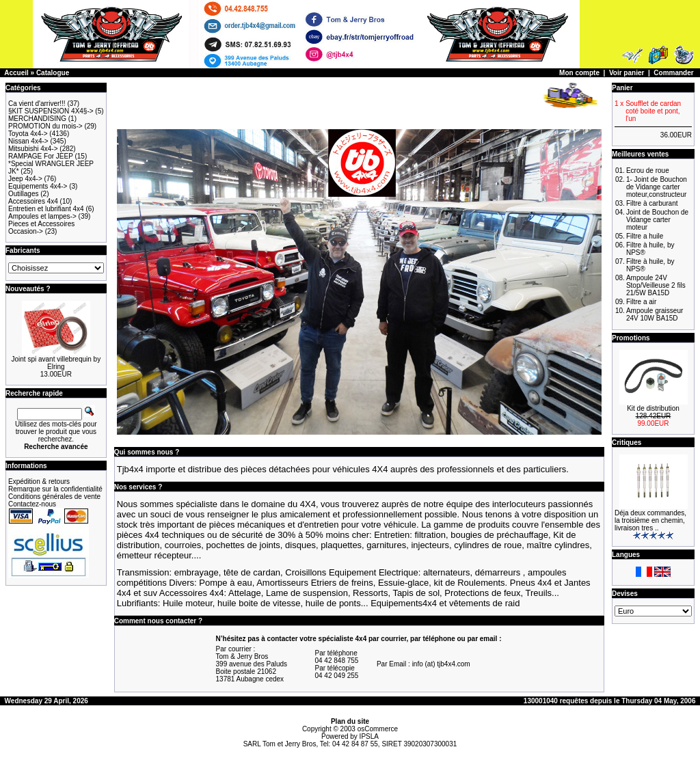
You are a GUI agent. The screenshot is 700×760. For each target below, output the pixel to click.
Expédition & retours (39, 481)
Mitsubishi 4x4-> (33, 149)
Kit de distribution (653, 408)
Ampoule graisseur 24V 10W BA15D (655, 314)
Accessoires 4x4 (33, 201)
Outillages (23, 194)
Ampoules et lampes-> (42, 216)
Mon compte (579, 73)
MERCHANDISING (37, 119)
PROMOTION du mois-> (45, 126)
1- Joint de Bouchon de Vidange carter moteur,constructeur (657, 187)
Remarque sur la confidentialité (55, 489)
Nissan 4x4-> (28, 141)
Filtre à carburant (652, 203)
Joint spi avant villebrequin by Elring (56, 363)
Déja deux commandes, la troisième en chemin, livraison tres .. (650, 520)
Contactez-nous (32, 504)
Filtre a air (641, 302)
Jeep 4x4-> (25, 179)
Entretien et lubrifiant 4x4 (46, 209)
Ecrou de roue (648, 171)
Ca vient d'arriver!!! (37, 104)
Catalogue (53, 73)
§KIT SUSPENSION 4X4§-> (51, 111)
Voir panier (627, 73)
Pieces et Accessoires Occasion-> (41, 228)
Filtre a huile (645, 236)
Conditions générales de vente (54, 497)
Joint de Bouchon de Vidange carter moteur (657, 220)
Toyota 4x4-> (28, 134)
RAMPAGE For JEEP (41, 156)
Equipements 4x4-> (38, 186)
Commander (673, 73)
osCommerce (378, 729)
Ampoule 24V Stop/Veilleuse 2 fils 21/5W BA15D (656, 285)
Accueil (16, 73)
